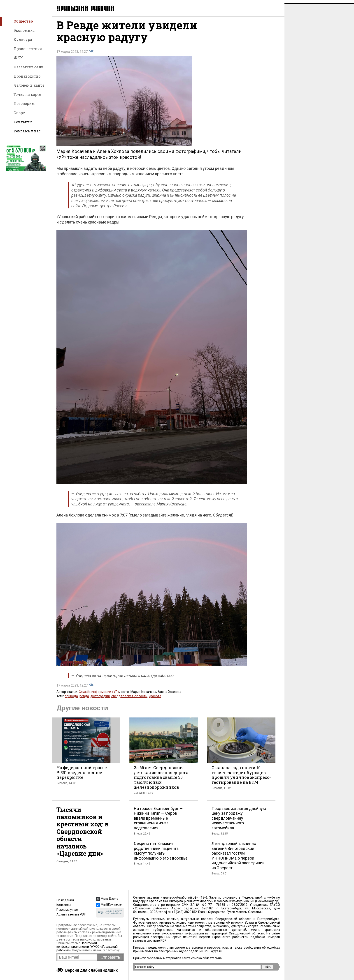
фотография (100, 699)
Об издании (65, 900)
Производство (27, 76)
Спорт (19, 113)
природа (71, 699)
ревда (84, 699)
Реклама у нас (27, 131)
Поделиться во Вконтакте (91, 54)
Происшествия (28, 49)
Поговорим (24, 103)
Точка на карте (27, 94)
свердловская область (129, 699)
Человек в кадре (29, 85)
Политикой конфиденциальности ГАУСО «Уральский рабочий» (87, 947)
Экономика (24, 30)
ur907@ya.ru (213, 951)
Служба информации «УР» (99, 695)
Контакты (23, 122)
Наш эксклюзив (28, 67)
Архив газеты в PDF (71, 914)
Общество (23, 21)
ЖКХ (18, 58)
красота (155, 699)
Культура (23, 39)
